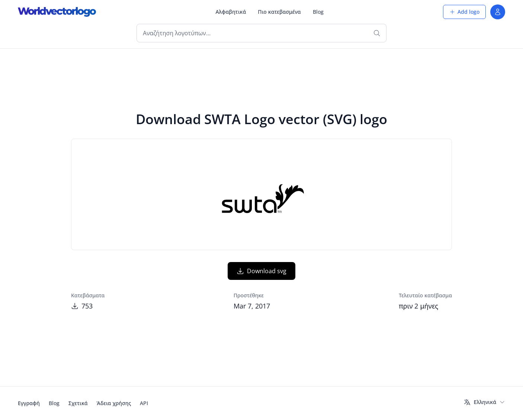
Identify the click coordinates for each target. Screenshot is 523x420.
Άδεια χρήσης (114, 403)
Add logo (464, 12)
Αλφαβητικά (231, 12)
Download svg (261, 271)
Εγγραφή (29, 403)
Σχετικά (78, 403)
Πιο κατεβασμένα (279, 12)
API (144, 403)
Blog (318, 12)
